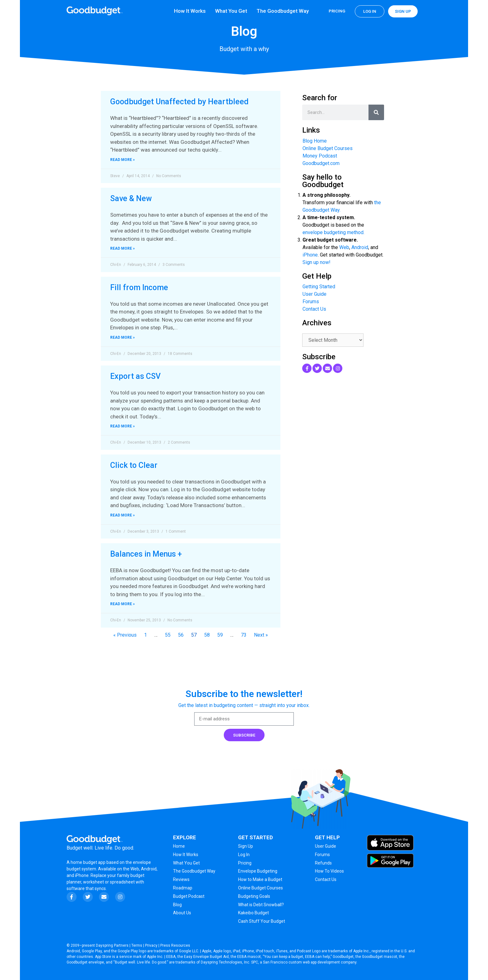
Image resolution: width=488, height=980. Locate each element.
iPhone (310, 255)
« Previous (125, 635)
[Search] (376, 112)
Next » (261, 635)
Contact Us (314, 309)
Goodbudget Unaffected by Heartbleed (179, 102)
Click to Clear (134, 465)
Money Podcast (320, 156)
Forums (311, 302)
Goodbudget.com (321, 163)
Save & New (131, 198)
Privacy (151, 945)
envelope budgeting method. (333, 232)
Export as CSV (135, 376)
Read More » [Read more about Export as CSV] (122, 426)
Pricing (337, 11)
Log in (370, 11)
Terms (137, 945)
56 (181, 635)
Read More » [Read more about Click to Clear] (122, 515)
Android (360, 247)
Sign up (403, 11)
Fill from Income (139, 287)
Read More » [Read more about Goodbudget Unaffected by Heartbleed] (122, 160)
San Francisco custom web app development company (310, 962)
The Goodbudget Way (283, 11)
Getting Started (319, 287)
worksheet (94, 882)
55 (168, 635)
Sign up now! (317, 262)
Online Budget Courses (328, 148)
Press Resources (175, 945)
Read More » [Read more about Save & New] (122, 248)
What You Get (231, 11)
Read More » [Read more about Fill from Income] (122, 337)
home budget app (88, 862)
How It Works (190, 11)
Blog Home (315, 141)
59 (220, 635)
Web (344, 247)
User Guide (314, 294)
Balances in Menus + (146, 554)
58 (207, 635)
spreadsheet (122, 882)
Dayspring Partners (112, 945)
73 (244, 635)
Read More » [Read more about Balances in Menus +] (122, 604)
